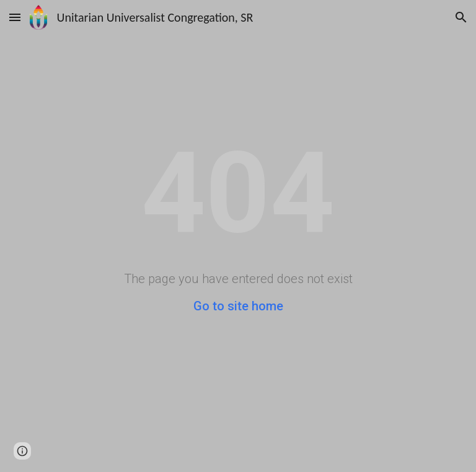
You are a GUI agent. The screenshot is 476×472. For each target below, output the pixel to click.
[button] (15, 17)
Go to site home (238, 306)
